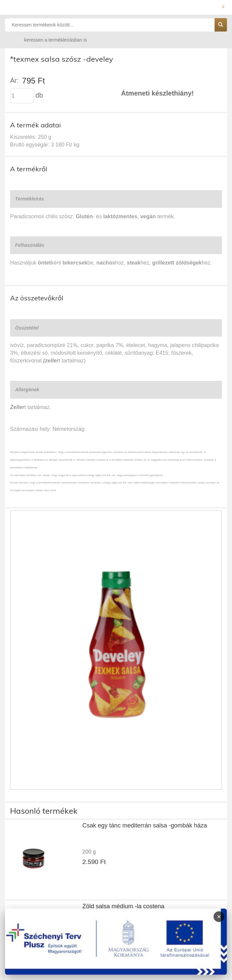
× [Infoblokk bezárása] (219, 917)
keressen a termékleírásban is (49, 40)
